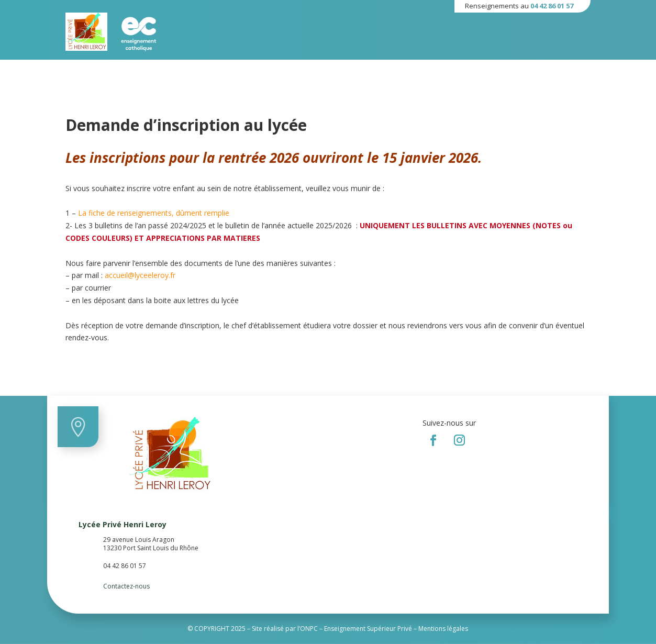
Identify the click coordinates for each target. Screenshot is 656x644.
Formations (188, 71)
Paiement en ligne (403, 71)
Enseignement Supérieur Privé (368, 629)
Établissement (129, 71)
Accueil (78, 71)
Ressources (338, 71)
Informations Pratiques (264, 71)
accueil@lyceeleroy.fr (140, 275)
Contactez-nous (126, 586)
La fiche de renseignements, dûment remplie (154, 213)
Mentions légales (443, 629)
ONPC (309, 629)
